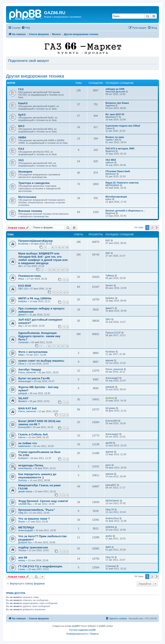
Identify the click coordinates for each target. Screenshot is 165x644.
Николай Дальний (115, 92)
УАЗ (21, 160)
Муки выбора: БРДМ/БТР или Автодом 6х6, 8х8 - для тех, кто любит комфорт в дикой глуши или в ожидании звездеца (43, 258)
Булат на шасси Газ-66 (34, 378)
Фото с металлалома (33, 352)
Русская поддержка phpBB (82, 630)
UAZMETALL (25, 504)
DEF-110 (23, 289)
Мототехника (27, 197)
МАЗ (21, 126)
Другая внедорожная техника (35, 76)
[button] (157, 228)
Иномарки (25, 172)
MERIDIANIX (112, 185)
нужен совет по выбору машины (41, 361)
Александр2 (25, 381)
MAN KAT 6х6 (27, 408)
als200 (109, 443)
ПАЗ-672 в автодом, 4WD (120, 148)
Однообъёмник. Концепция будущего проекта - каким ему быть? (39, 336)
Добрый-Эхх (25, 542)
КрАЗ (22, 115)
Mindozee (111, 174)
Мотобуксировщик (116, 197)
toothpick (23, 458)
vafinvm (110, 162)
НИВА (22, 137)
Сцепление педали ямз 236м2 (123, 126)
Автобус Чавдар (30, 369)
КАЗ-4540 (25, 286)
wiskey (22, 560)
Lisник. (22, 569)
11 (58, 270)
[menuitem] (26, 28)
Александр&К (26, 530)
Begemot (110, 151)
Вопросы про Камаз (117, 103)
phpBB (75, 626)
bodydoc (23, 301)
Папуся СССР (113, 333)
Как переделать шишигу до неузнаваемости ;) (37, 476)
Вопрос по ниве (115, 137)
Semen (109, 285)
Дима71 (23, 315)
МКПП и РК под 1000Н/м (35, 298)
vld (20, 266)
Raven (22, 522)
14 (67, 346)
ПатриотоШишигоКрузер (35, 241)
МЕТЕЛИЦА (26, 527)
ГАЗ (21, 89)
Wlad (21, 355)
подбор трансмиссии (33, 547)
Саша (109, 128)
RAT (108, 240)
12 (62, 270)
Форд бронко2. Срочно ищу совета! (43, 501)
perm (108, 465)
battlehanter (24, 446)
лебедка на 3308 (115, 89)
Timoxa (22, 550)
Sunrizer (23, 480)
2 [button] (152, 228)
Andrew (110, 398)
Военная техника (30, 211)
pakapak (23, 393)
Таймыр (110, 275)
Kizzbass (110, 352)
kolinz (108, 199)
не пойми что (28, 443)
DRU (108, 319)
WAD (108, 547)
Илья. (21, 279)
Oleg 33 (22, 513)
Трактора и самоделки (34, 183)
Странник (111, 566)
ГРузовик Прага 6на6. (118, 171)
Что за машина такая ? (34, 519)
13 (67, 270)
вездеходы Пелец (31, 465)
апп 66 (23, 558)
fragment (110, 106)
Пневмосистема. (30, 276)
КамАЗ (23, 103)
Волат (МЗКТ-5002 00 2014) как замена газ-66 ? (39, 423)
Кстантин (23, 244)
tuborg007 (111, 485)
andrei (109, 536)
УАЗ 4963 (111, 160)
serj (20, 326)
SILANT (23, 398)
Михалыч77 (112, 117)
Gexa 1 (22, 364)
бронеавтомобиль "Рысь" (37, 510)
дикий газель (25, 491)
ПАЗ (21, 149)
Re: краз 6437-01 (115, 114)
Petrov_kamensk (27, 372)
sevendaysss (25, 468)
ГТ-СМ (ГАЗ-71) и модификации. (40, 566)
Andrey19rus (112, 518)
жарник (109, 360)
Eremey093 (24, 427)
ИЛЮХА (110, 527)
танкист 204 (112, 140)
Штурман (111, 408)
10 (67, 247)
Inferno (22, 437)
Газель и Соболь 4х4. (33, 434)
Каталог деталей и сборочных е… (125, 211)
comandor (24, 342)
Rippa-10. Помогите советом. (122, 183)
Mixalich (23, 401)
